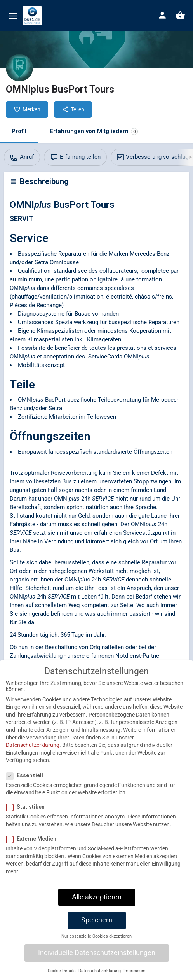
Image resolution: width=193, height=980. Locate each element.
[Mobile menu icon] (13, 16)
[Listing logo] (19, 68)
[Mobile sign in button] (162, 15)
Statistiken (28, 813)
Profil (19, 131)
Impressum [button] (135, 977)
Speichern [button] (97, 926)
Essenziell (27, 782)
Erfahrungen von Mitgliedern (94, 131)
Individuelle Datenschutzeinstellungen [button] (97, 959)
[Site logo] (33, 16)
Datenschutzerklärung (33, 752)
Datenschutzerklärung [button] (100, 977)
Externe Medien (34, 845)
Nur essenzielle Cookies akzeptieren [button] (96, 943)
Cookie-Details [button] (62, 977)
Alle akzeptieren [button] (97, 903)
